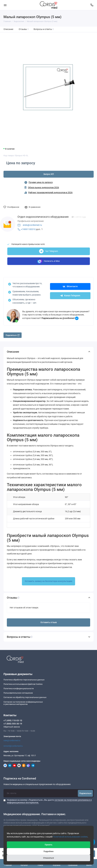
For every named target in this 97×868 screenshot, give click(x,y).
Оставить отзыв (49, 622)
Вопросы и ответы (44, 29)
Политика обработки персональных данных (24, 680)
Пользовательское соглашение (18, 693)
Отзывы (24, 29)
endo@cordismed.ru (32, 225)
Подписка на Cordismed (20, 779)
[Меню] (5, 5)
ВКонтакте (70, 286)
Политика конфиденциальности (19, 688)
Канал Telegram (70, 296)
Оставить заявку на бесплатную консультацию (48, 581)
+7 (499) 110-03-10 (13, 720)
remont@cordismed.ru (13, 746)
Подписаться (85, 793)
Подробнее (48, 851)
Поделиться (13, 335)
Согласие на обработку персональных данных (25, 697)
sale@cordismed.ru (12, 740)
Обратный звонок (12, 727)
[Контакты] (92, 5)
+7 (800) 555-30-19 (13, 724)
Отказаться (48, 858)
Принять (48, 845)
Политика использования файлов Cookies (23, 684)
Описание (8, 29)
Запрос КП (49, 174)
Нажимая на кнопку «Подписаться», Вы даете (49, 801)
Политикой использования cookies (70, 837)
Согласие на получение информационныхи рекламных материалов (23, 703)
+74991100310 (28, 229)
